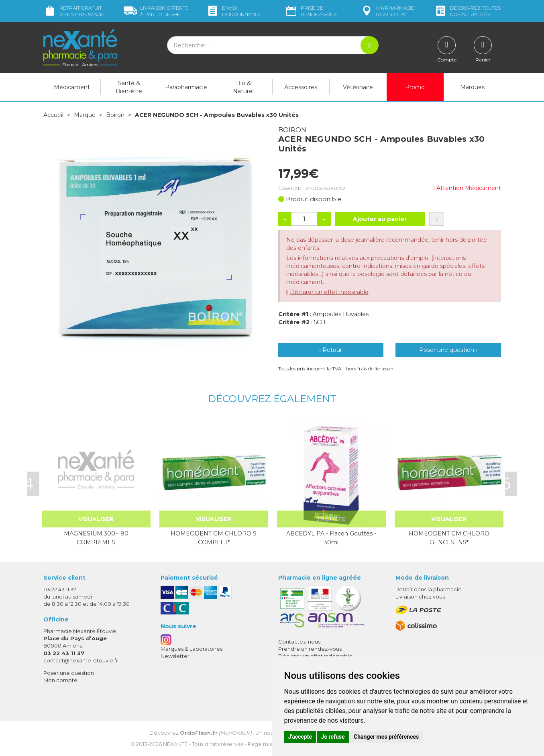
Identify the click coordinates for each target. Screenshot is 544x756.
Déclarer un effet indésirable (329, 292)
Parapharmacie (186, 87)
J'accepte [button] (300, 737)
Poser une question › (448, 350)
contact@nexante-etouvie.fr (81, 660)
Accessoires (301, 87)
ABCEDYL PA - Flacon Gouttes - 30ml (331, 538)
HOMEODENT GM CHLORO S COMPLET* (214, 538)
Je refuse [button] (333, 737)
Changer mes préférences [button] (386, 737)
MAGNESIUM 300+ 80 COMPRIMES (96, 538)
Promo (415, 87)
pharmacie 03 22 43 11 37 (387, 11)
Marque (85, 115)
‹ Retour (331, 350)
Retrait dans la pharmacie (429, 589)
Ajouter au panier (380, 219)
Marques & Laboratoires (192, 649)
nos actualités (467, 11)
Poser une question (69, 673)
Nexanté (175, 744)
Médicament (72, 87)
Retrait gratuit (74, 11)
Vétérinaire (358, 87)
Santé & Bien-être (129, 87)
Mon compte (60, 680)
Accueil (53, 115)
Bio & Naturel (243, 87)
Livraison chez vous (420, 597)
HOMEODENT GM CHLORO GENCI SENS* (449, 538)
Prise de (311, 11)
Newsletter (175, 656)
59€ (156, 11)
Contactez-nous (299, 642)
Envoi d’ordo (234, 11)
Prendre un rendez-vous (310, 649)
